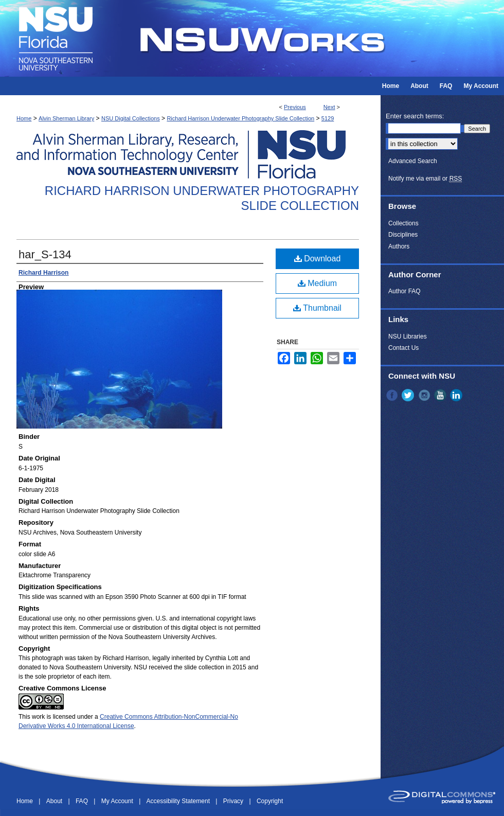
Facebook (393, 395)
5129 (328, 118)
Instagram (425, 395)
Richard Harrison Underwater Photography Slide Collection (240, 118)
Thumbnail (317, 308)
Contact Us (403, 348)
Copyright (270, 801)
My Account (118, 801)
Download (318, 259)
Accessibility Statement (179, 801)
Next (329, 107)
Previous (295, 107)
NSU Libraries (408, 336)
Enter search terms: (415, 116)
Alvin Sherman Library (66, 118)
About (55, 801)
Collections (403, 223)
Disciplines (403, 235)
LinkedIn (457, 395)
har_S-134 (45, 254)
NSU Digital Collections (131, 118)
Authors (399, 246)
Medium (317, 283)
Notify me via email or (425, 179)
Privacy (234, 801)
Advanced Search (413, 161)
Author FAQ (404, 291)
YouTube (441, 395)
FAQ (83, 801)
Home (24, 118)
